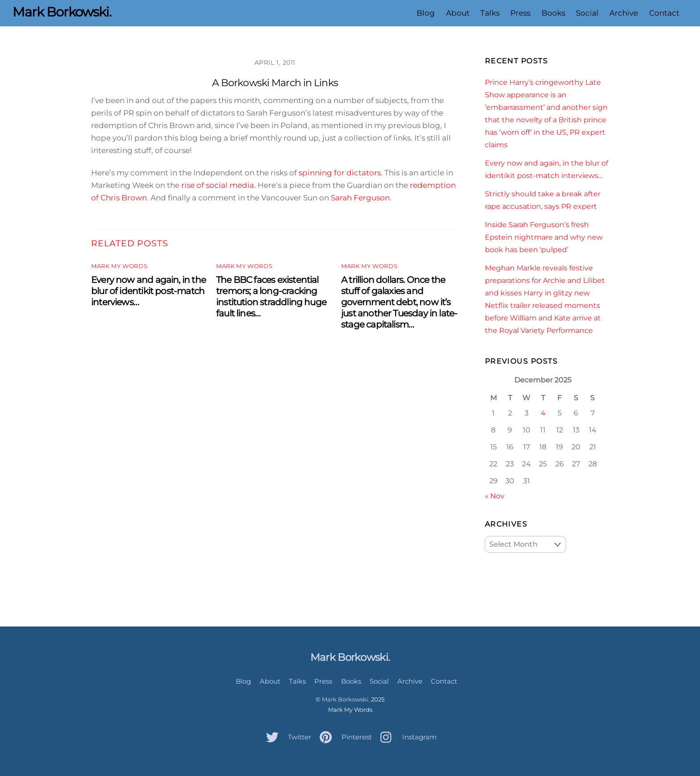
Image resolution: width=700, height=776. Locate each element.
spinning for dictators (340, 173)
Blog (426, 13)
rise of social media (217, 185)
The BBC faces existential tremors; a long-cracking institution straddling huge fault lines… (271, 296)
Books (553, 13)
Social (587, 13)
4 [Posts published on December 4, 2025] (543, 413)
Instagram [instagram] (406, 737)
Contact (664, 13)
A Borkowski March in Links (275, 83)
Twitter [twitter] (286, 737)
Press (520, 13)
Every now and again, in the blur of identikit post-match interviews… (148, 291)
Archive (624, 13)
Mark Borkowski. (346, 699)
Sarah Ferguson (360, 198)
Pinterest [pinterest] (344, 737)
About (458, 13)
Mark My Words (119, 266)
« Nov (495, 496)
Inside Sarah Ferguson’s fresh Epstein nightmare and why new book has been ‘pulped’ (544, 237)
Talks (490, 13)
